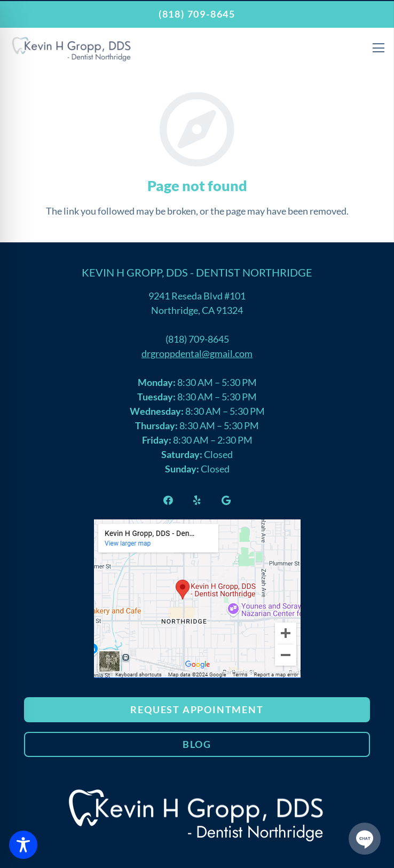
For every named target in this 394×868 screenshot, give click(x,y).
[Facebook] (168, 500)
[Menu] (378, 48)
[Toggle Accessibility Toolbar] (23, 845)
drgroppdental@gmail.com (197, 353)
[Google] (226, 500)
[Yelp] (197, 500)
